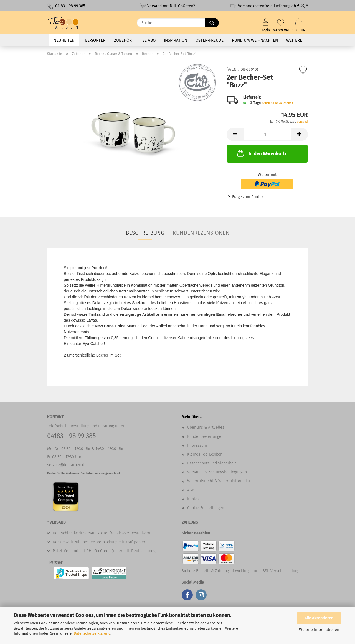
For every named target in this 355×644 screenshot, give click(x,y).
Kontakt (194, 499)
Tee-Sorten (94, 40)
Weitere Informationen (319, 630)
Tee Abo (148, 40)
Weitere (294, 40)
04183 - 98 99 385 (66, 6)
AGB (191, 490)
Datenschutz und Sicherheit (212, 463)
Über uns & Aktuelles (206, 427)
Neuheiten (64, 40)
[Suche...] (212, 23)
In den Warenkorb (261, 153)
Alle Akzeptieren (319, 618)
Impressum (197, 445)
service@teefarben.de (67, 465)
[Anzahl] (267, 134)
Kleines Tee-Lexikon (205, 454)
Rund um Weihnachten (255, 40)
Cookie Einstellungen (206, 508)
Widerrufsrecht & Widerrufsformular (219, 481)
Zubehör (123, 40)
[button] (235, 134)
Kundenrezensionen (201, 233)
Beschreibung (145, 233)
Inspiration (176, 40)
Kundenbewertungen (205, 437)
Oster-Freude (210, 40)
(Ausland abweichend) (278, 103)
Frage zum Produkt (248, 197)
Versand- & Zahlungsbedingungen (217, 472)
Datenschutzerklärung (92, 633)
